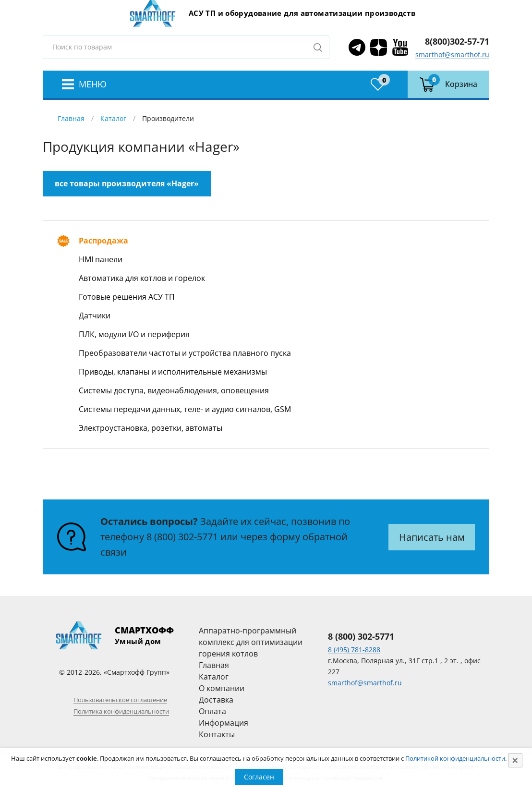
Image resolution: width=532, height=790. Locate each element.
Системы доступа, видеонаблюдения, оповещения (174, 390)
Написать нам (432, 537)
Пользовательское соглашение (120, 700)
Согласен (259, 777)
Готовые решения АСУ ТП (127, 297)
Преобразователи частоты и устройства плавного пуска (185, 353)
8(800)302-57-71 (457, 41)
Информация (224, 723)
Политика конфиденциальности (121, 711)
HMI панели (101, 259)
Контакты (217, 734)
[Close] (515, 760)
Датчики (95, 316)
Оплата (212, 711)
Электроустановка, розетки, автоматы (151, 428)
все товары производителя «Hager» (127, 183)
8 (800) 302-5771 (182, 537)
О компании (222, 688)
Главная (71, 118)
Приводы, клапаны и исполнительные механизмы (173, 372)
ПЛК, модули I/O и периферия (134, 334)
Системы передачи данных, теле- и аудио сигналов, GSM (185, 409)
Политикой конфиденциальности (455, 758)
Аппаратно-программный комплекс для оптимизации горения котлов (251, 642)
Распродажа (103, 241)
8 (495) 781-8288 (354, 650)
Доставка (216, 700)
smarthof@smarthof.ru (452, 55)
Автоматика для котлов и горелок (142, 278)
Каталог (113, 118)
